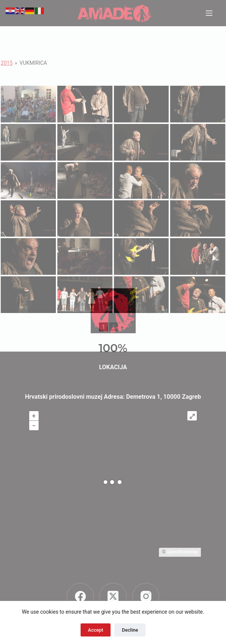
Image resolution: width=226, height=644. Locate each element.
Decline (130, 630)
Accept (96, 630)
